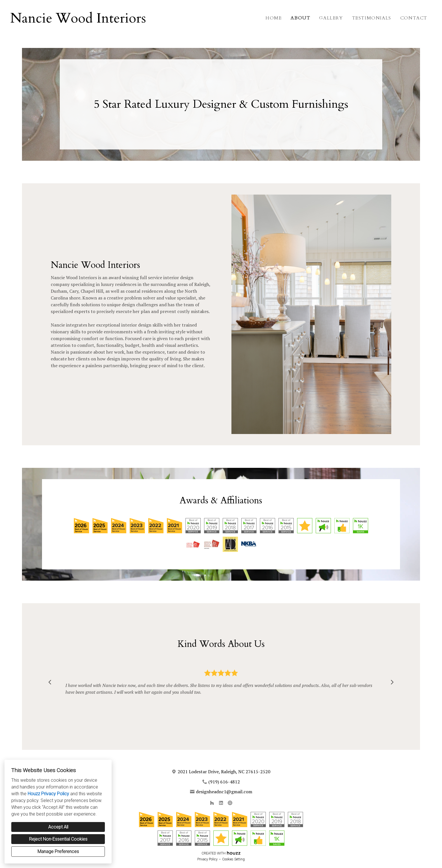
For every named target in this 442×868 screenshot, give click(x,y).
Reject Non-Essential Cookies (58, 839)
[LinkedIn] (221, 803)
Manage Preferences (58, 852)
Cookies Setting (233, 859)
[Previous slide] (50, 682)
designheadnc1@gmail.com (224, 792)
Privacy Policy (207, 859)
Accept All (58, 827)
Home (274, 18)
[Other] (230, 803)
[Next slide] (392, 682)
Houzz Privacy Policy (48, 794)
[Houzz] (212, 803)
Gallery (331, 18)
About (300, 18)
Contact (414, 18)
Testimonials (372, 18)
